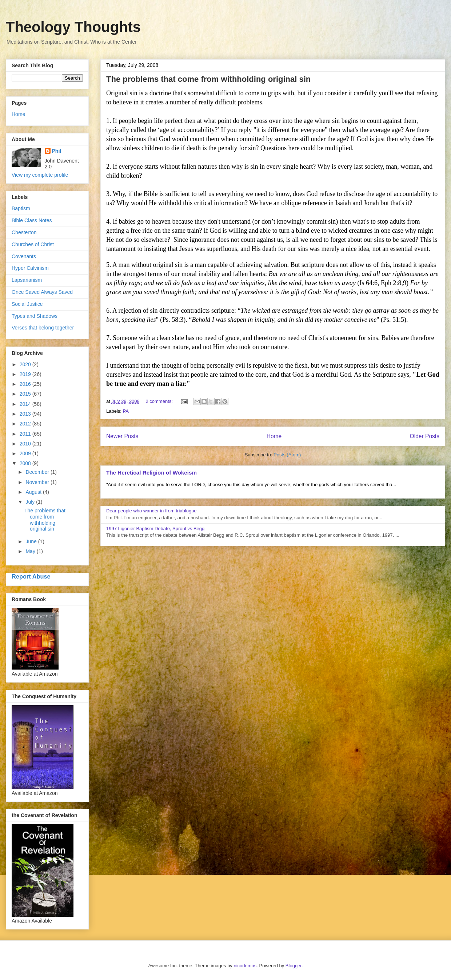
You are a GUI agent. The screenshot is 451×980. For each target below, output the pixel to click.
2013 (26, 414)
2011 (26, 434)
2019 (26, 374)
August (34, 492)
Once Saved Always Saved (42, 292)
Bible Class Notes (32, 220)
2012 (26, 424)
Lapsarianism (27, 280)
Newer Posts (122, 436)
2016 (26, 384)
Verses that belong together (43, 328)
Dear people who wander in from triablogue (151, 511)
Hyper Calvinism (30, 268)
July (31, 502)
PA (126, 411)
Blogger (294, 966)
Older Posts (425, 436)
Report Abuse (31, 576)
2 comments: (160, 401)
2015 (26, 394)
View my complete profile (40, 175)
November (38, 482)
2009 (26, 453)
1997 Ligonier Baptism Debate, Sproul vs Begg (155, 529)
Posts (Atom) (287, 455)
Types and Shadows (35, 316)
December (38, 472)
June (32, 541)
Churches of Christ (33, 244)
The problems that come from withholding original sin (208, 79)
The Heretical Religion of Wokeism (151, 473)
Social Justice (27, 304)
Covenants (24, 256)
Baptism (21, 208)
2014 (26, 404)
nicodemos (245, 966)
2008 (26, 463)
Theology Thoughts (73, 27)
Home (274, 436)
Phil (57, 151)
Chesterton (24, 232)
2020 (26, 364)
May (31, 551)
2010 (26, 444)
